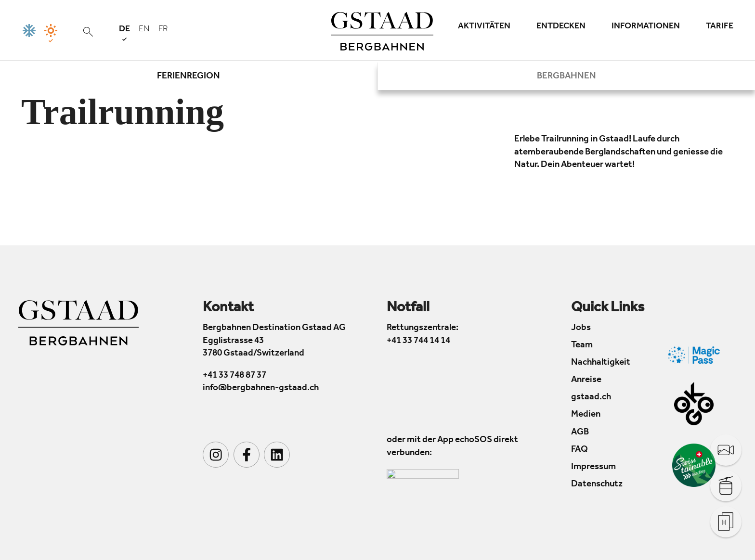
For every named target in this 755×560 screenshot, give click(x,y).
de (124, 33)
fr (163, 30)
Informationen (646, 27)
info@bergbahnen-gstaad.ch (261, 388)
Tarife (720, 27)
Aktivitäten (484, 27)
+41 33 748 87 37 (234, 376)
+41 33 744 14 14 (418, 341)
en (144, 30)
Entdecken (561, 27)
